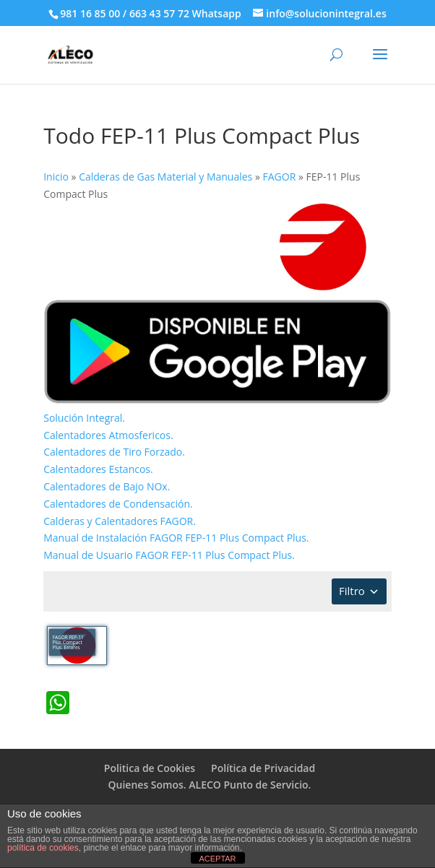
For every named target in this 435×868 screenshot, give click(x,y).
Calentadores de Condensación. (118, 504)
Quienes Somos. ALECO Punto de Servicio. (210, 785)
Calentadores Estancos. (98, 469)
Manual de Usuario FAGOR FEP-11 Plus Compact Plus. (169, 555)
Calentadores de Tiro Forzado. (114, 452)
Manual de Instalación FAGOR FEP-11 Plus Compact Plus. (176, 538)
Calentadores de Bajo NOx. (107, 486)
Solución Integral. (84, 418)
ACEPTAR (217, 859)
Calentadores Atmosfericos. (108, 435)
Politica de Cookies (150, 768)
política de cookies (43, 848)
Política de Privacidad (263, 768)
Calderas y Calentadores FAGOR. (120, 521)
